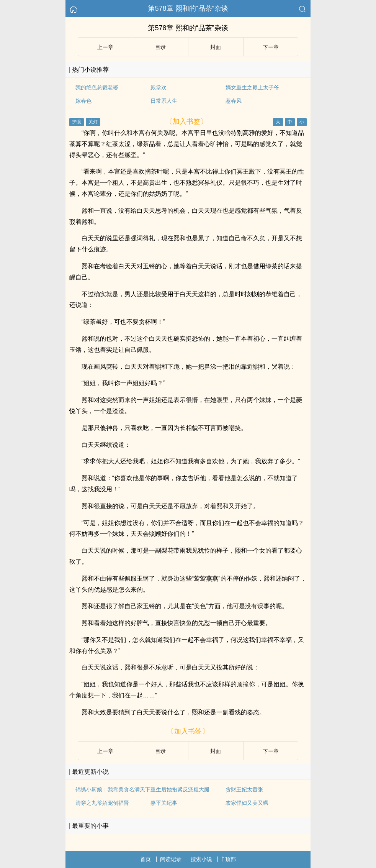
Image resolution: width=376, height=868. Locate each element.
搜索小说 (201, 859)
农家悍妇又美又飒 (247, 803)
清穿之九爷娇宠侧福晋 (102, 803)
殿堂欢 (159, 87)
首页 (145, 859)
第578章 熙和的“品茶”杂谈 (188, 8)
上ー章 (105, 47)
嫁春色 (83, 101)
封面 (216, 47)
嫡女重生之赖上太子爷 (252, 87)
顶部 (229, 859)
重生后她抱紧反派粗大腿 (180, 789)
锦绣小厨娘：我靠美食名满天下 (113, 789)
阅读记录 (171, 859)
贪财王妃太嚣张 (244, 789)
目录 (160, 47)
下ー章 (271, 47)
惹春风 (234, 101)
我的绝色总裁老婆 (97, 87)
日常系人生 (164, 101)
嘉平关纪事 (164, 803)
